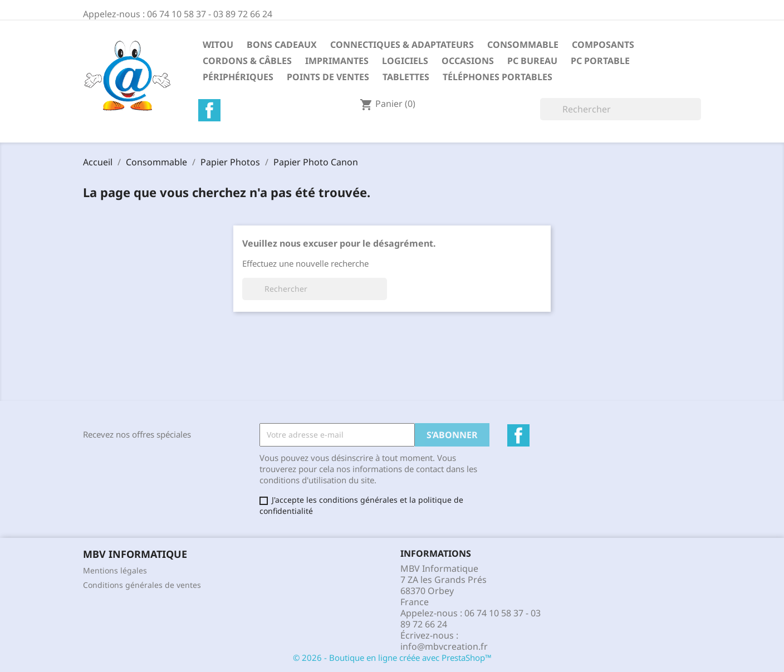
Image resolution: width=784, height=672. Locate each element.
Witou (218, 45)
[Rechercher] (621, 109)
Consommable (523, 45)
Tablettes (406, 77)
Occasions (468, 61)
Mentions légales (115, 570)
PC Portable (600, 61)
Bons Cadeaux (282, 45)
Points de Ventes (328, 77)
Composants (603, 45)
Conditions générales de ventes (142, 585)
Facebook (209, 110)
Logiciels (405, 61)
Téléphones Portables (498, 77)
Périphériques (238, 77)
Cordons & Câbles (247, 61)
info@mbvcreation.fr (444, 646)
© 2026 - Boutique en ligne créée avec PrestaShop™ (392, 658)
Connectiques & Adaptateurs (402, 45)
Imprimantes (337, 61)
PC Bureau (532, 61)
